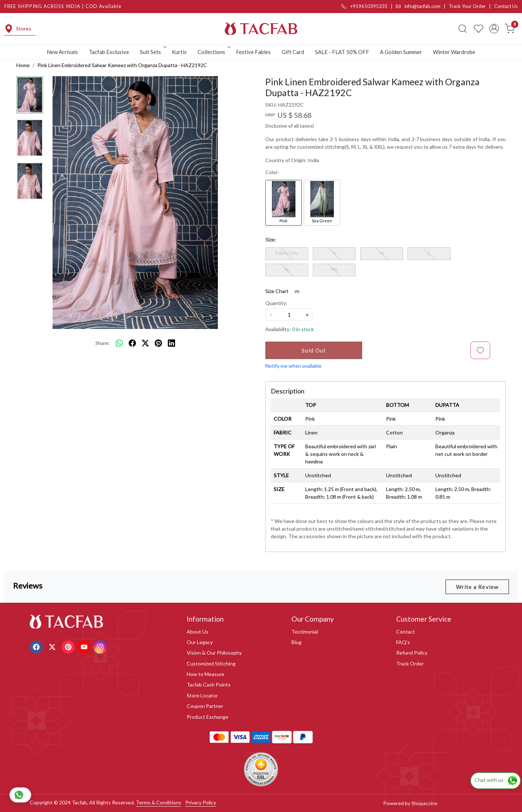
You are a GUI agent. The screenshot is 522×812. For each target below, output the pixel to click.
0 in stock (303, 329)
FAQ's (403, 642)
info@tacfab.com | (422, 6)
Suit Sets (153, 52)
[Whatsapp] (119, 343)
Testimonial (305, 632)
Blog (297, 642)
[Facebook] (37, 646)
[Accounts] (494, 29)
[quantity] (289, 315)
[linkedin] (171, 343)
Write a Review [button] (477, 587)
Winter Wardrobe (454, 52)
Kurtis (179, 52)
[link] (463, 29)
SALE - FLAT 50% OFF (342, 52)
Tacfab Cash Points (209, 685)
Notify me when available (293, 366)
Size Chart (285, 291)
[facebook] (132, 343)
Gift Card (293, 52)
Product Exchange (208, 717)
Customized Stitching (211, 663)
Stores (18, 29)
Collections (214, 52)
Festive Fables (253, 52)
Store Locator (202, 695)
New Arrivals (62, 52)
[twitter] (145, 343)
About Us (198, 632)
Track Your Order (467, 6)
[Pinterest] (69, 646)
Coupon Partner (205, 706)
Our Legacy (200, 642)
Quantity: (276, 303)
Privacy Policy (201, 802)
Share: (103, 343)
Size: (271, 240)
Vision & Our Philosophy (214, 653)
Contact (406, 632)
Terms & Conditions (159, 802)
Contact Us (506, 6)
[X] (53, 646)
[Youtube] (85, 646)
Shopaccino (424, 803)
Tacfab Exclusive (109, 52)
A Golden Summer (401, 52)
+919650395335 (364, 6)
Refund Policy (412, 653)
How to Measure (206, 674)
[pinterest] (158, 343)
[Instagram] (101, 646)
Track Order (410, 663)
